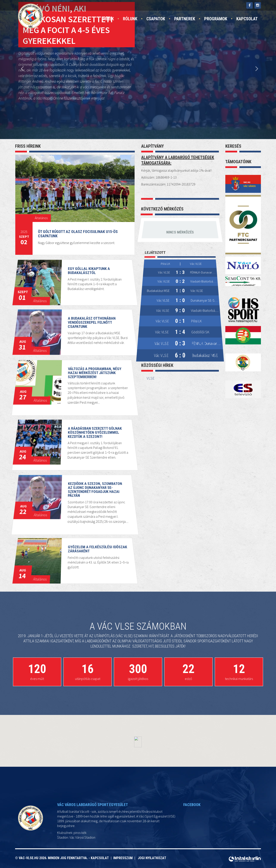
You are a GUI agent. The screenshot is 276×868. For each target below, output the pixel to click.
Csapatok (156, 19)
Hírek (109, 19)
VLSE (151, 378)
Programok (216, 19)
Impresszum (124, 858)
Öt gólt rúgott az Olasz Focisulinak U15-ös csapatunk (78, 234)
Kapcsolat (247, 19)
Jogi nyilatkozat (152, 858)
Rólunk (130, 19)
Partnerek (185, 19)
